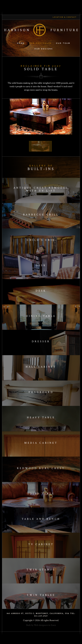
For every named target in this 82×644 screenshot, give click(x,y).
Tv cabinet (41, 544)
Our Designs (44, 49)
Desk (41, 265)
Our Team (63, 43)
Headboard (41, 392)
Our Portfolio (40, 43)
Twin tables (41, 595)
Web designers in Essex (45, 625)
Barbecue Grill (41, 215)
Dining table (41, 316)
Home (21, 43)
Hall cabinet (41, 367)
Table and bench (41, 519)
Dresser (41, 341)
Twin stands (41, 570)
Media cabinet (41, 443)
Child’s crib (41, 240)
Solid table (41, 494)
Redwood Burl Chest (41, 468)
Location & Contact (65, 17)
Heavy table (41, 417)
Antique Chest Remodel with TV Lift (41, 189)
